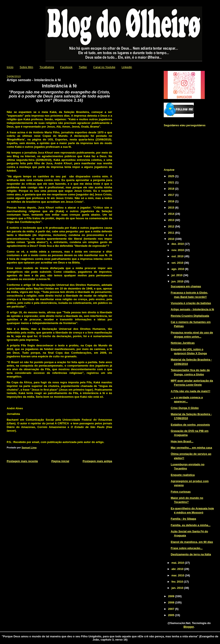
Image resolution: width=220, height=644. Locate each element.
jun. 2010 (178, 281)
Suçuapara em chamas (186, 286)
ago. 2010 (178, 269)
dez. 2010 (178, 244)
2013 (172, 220)
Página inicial (60, 461)
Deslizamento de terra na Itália (191, 554)
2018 (172, 189)
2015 (172, 208)
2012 (172, 226)
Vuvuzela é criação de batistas (191, 303)
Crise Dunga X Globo (185, 408)
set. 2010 (178, 263)
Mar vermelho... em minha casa (191, 448)
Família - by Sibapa (183, 519)
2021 (172, 182)
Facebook (66, 67)
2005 (172, 615)
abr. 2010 (178, 569)
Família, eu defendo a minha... (191, 525)
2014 (172, 214)
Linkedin (127, 67)
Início (10, 67)
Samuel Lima (29, 448)
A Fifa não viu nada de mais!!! (191, 391)
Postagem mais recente (22, 461)
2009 (172, 596)
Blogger (189, 627)
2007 (172, 609)
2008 (172, 602)
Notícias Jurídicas (183, 343)
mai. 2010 (178, 563)
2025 (172, 176)
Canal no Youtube (104, 67)
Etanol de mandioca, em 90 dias (192, 542)
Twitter (83, 67)
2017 (172, 195)
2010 (172, 239)
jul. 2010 (177, 275)
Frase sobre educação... (187, 548)
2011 (172, 233)
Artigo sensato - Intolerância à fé (192, 309)
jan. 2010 (178, 588)
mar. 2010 (178, 575)
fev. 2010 (178, 582)
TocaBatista (47, 67)
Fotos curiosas (181, 492)
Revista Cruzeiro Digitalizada (190, 316)
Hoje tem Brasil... (182, 441)
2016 (172, 201)
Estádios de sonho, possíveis (190, 425)
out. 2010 (178, 256)
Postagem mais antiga (97, 461)
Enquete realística (183, 475)
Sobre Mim (27, 67)
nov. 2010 (178, 250)
